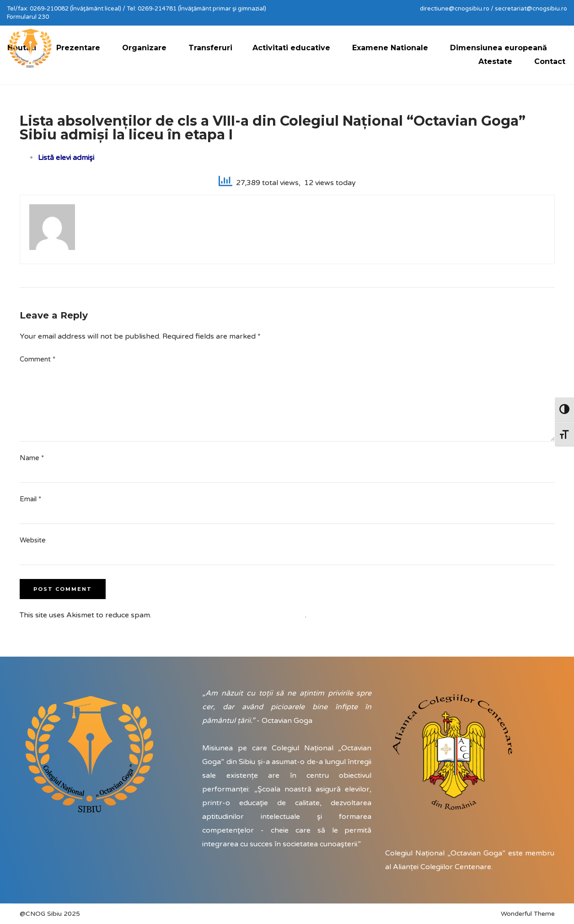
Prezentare (78, 48)
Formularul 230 (28, 17)
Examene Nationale (390, 48)
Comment (38, 359)
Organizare (144, 48)
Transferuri (210, 48)
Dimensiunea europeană (499, 48)
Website (33, 540)
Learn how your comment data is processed (229, 615)
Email (30, 499)
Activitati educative (291, 48)
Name (32, 458)
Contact (550, 61)
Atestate (495, 61)
